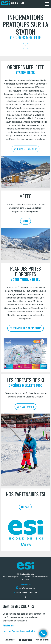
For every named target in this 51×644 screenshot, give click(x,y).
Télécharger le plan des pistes (26, 328)
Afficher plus (9, 626)
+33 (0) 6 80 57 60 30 (27, 588)
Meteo (26, 221)
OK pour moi (43, 640)
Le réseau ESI (26, 585)
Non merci (10, 640)
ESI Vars (25, 507)
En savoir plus (26, 640)
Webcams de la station (26, 149)
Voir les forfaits (26, 407)
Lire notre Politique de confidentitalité (19, 631)
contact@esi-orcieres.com (27, 592)
